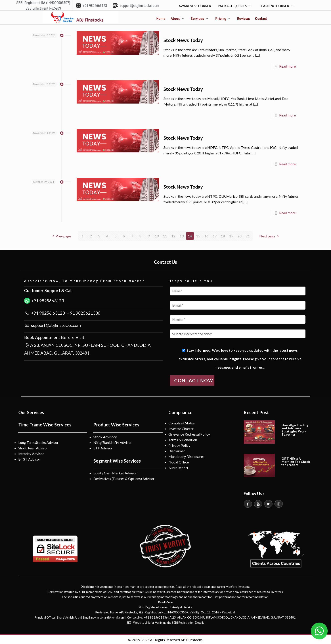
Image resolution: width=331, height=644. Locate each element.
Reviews (243, 19)
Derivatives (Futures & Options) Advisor (124, 478)
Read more (287, 66)
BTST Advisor (29, 458)
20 (239, 235)
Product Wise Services (116, 424)
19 (231, 235)
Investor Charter (181, 428)
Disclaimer (177, 450)
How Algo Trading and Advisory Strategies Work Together (295, 429)
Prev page (61, 235)
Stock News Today (186, 40)
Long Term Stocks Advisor (38, 442)
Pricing (223, 19)
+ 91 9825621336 (83, 312)
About (178, 19)
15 (198, 235)
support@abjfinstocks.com (56, 324)
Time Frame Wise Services (45, 424)
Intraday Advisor (31, 453)
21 (248, 235)
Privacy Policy (179, 445)
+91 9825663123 (47, 300)
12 (173, 235)
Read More (165, 601)
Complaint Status (182, 422)
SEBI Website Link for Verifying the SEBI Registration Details (165, 622)
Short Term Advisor (33, 447)
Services (200, 19)
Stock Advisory (105, 436)
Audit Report (178, 467)
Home (162, 19)
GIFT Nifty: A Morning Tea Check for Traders (296, 461)
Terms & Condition (183, 439)
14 (190, 235)
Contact (260, 19)
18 (223, 235)
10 (157, 235)
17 (215, 235)
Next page (270, 235)
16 (206, 235)
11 (165, 235)
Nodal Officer (179, 461)
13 (182, 235)
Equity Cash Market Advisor (115, 472)
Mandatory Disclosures (186, 456)
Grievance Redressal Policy (189, 433)
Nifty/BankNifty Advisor (113, 442)
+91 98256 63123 (47, 312)
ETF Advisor (103, 447)
